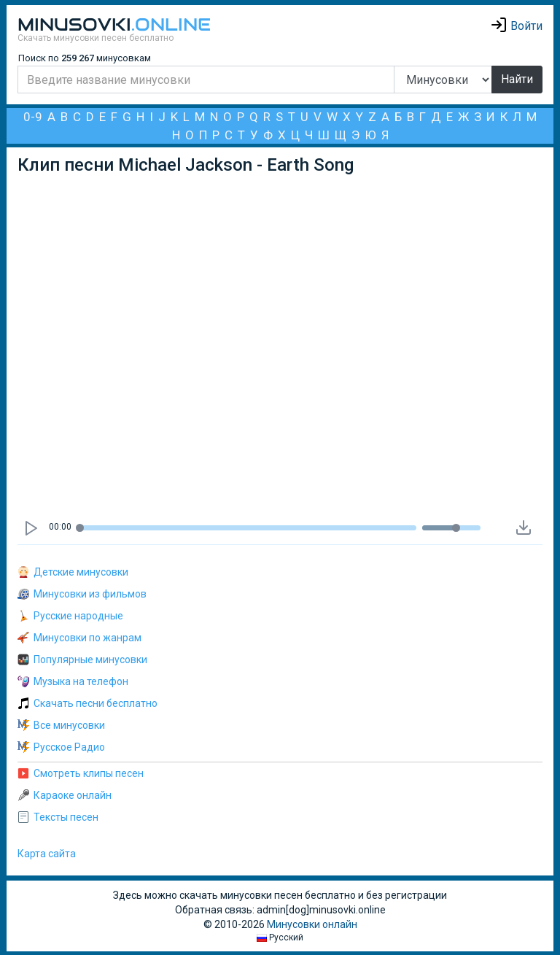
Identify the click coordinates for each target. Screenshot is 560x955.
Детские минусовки (73, 572)
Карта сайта (47, 854)
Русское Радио (61, 747)
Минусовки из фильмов (82, 594)
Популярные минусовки (82, 660)
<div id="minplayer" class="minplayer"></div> (283, 345)
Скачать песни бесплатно (87, 703)
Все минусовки (61, 725)
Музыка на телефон (73, 681)
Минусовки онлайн (312, 924)
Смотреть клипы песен (81, 773)
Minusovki (114, 25)
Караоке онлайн (65, 795)
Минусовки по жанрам (79, 638)
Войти (516, 26)
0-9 (33, 117)
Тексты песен (58, 817)
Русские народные (70, 616)
